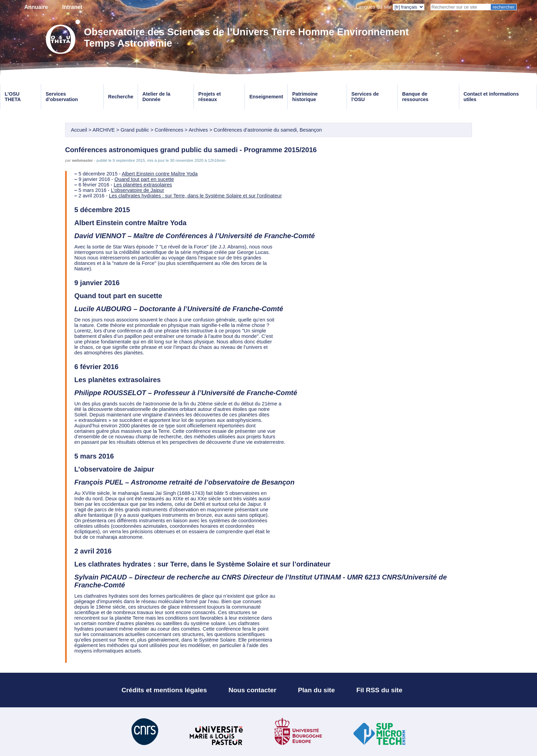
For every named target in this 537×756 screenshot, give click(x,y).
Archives (198, 130)
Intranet (72, 7)
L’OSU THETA (13, 97)
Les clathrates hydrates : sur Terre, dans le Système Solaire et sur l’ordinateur (195, 196)
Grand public (135, 130)
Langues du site (374, 7)
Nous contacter (252, 690)
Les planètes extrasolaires (143, 185)
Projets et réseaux (210, 97)
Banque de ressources (415, 97)
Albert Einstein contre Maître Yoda (160, 174)
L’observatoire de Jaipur (138, 190)
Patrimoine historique (305, 97)
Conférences (169, 130)
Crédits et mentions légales (164, 690)
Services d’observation (62, 97)
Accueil (79, 130)
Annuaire (36, 7)
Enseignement (266, 97)
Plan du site (316, 690)
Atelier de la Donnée (157, 97)
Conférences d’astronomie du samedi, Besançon (268, 130)
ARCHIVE (104, 130)
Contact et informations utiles (491, 97)
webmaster (82, 160)
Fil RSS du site (379, 690)
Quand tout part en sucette (144, 179)
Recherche (121, 97)
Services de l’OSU (365, 97)
